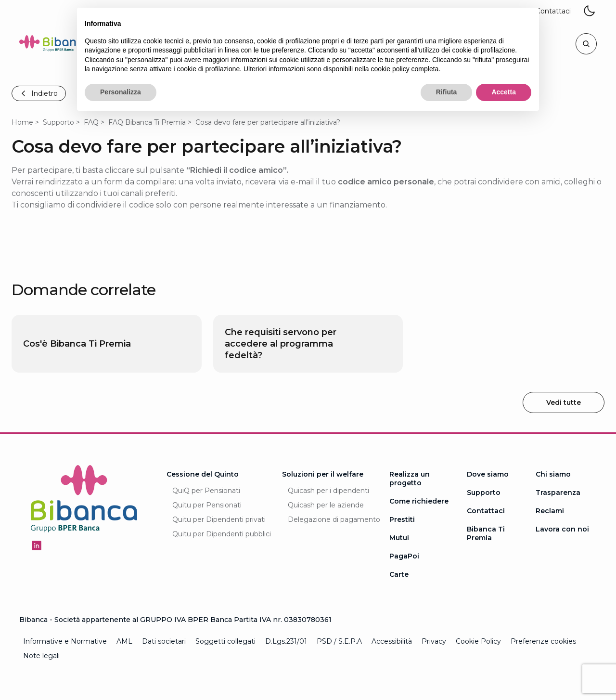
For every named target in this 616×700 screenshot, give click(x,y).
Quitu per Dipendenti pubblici (222, 534)
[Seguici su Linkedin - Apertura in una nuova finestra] (37, 545)
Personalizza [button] (121, 92)
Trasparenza (558, 493)
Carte (399, 574)
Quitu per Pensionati (207, 505)
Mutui (399, 538)
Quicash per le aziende (326, 505)
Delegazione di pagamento (334, 519)
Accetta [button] (504, 92)
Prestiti (402, 519)
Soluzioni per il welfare (323, 474)
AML (124, 641)
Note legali (41, 656)
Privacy (434, 641)
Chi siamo (553, 474)
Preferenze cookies (543, 641)
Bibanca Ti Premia (486, 533)
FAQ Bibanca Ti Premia (147, 122)
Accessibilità (392, 641)
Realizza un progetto (410, 479)
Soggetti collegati (225, 641)
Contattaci (486, 511)
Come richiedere (419, 501)
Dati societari (164, 641)
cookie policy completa (405, 69)
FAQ (91, 122)
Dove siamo (488, 474)
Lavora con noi (562, 529)
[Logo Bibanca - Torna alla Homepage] (55, 45)
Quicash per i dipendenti (328, 491)
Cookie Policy (478, 641)
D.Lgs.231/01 (286, 641)
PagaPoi (404, 556)
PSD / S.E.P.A (339, 641)
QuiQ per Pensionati (206, 491)
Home (22, 122)
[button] (553, 12)
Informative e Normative (65, 641)
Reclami (550, 511)
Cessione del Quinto (203, 474)
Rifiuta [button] (447, 92)
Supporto (58, 122)
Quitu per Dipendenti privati (219, 519)
